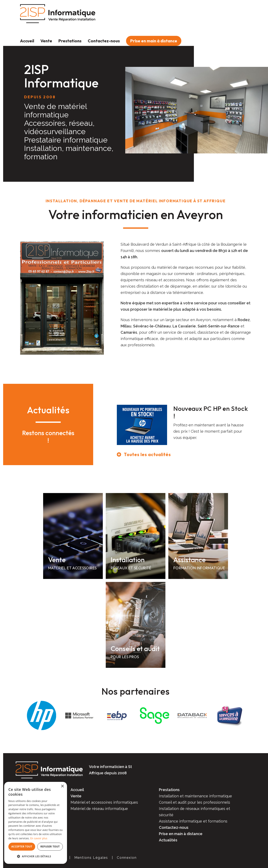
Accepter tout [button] (22, 847)
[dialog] (36, 823)
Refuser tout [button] (50, 847)
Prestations (70, 41)
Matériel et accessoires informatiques (104, 802)
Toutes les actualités (147, 454)
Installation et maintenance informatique (195, 796)
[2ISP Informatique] (58, 13)
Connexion (127, 858)
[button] (36, 856)
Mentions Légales (91, 858)
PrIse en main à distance (154, 41)
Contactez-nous (104, 41)
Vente (46, 41)
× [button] (62, 786)
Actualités (168, 840)
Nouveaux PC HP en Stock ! (211, 412)
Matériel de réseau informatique (99, 809)
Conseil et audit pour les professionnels (195, 802)
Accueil (27, 41)
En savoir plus (39, 838)
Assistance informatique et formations (193, 821)
